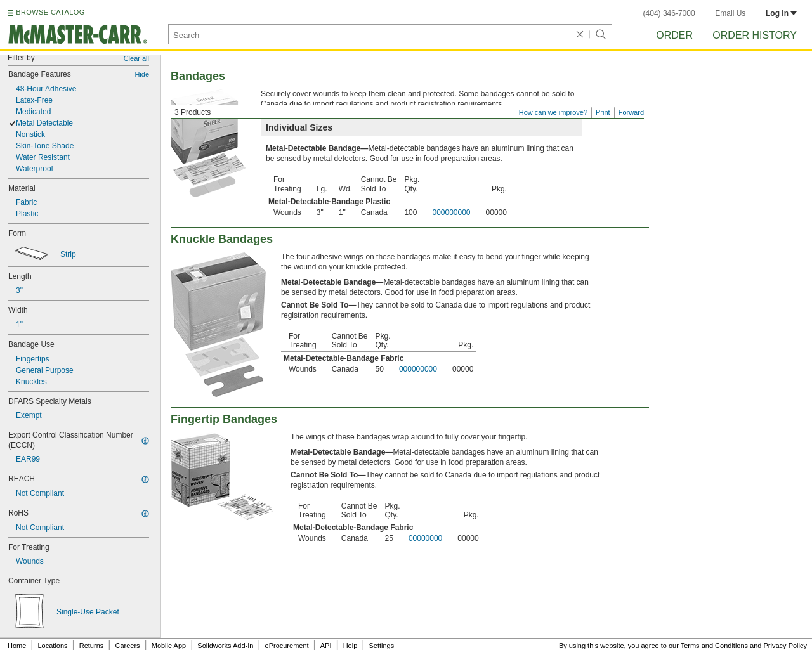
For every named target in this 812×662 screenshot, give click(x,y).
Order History (755, 35)
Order (674, 35)
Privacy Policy (785, 646)
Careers (127, 646)
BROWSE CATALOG (50, 12)
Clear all (136, 58)
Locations (53, 646)
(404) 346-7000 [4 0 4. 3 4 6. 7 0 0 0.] (669, 13)
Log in (781, 13)
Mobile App (169, 646)
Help (350, 646)
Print (603, 112)
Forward (631, 112)
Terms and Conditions (714, 646)
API (326, 646)
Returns (92, 646)
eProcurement (287, 646)
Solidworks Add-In (225, 646)
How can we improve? (553, 112)
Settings (381, 646)
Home (17, 646)
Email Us (730, 13)
